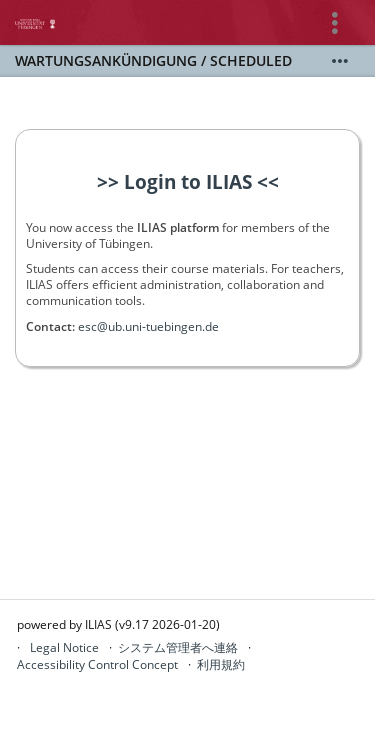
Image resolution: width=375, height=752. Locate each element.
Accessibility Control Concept (97, 664)
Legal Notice (64, 647)
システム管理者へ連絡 (178, 647)
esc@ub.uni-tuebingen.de (148, 326)
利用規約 (221, 664)
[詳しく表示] (340, 61)
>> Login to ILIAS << (188, 182)
